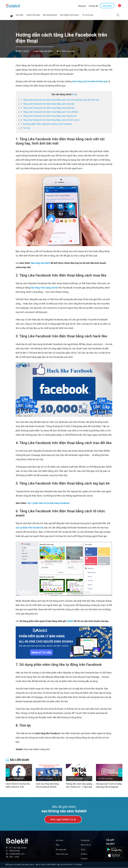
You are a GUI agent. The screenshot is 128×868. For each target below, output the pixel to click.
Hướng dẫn (93, 6)
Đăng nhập (107, 6)
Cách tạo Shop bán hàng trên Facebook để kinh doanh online (47, 786)
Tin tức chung (87, 15)
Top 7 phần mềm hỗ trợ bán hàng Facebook (48, 503)
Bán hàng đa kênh (50, 15)
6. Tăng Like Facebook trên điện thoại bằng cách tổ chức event (50, 120)
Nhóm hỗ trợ (86, 845)
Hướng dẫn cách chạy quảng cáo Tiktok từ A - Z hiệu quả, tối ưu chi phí (79, 786)
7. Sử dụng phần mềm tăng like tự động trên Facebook (46, 124)
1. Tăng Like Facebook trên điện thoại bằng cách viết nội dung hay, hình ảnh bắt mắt (60, 100)
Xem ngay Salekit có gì (63, 819)
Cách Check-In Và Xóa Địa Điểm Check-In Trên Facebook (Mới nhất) (18, 786)
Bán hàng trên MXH (44, 51)
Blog (58, 845)
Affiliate (84, 854)
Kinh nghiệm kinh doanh (70, 15)
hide (74, 95)
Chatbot (84, 859)
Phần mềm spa (62, 854)
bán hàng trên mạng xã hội (44, 288)
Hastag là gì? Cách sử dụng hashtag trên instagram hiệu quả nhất (109, 786)
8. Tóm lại (25, 128)
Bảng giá (82, 6)
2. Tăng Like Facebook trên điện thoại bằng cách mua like (48, 104)
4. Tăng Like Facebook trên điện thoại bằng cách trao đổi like (49, 112)
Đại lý (83, 850)
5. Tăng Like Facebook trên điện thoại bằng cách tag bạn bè (49, 116)
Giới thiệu (20, 15)
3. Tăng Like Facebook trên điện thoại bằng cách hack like (48, 108)
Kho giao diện (61, 850)
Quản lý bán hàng (33, 15)
